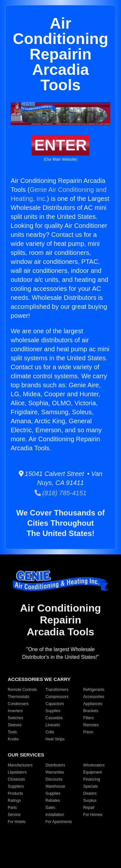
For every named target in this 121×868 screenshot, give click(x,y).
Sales (50, 808)
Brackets (91, 711)
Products (15, 793)
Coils (50, 732)
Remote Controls (22, 690)
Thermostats (19, 697)
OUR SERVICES (26, 755)
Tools (12, 732)
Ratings (14, 801)
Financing (92, 779)
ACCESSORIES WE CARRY (39, 679)
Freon (88, 732)
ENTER (60, 145)
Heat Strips (55, 739)
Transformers (57, 690)
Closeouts (16, 779)
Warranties (55, 772)
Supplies (53, 711)
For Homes (93, 815)
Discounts (54, 779)
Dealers (90, 793)
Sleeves (15, 725)
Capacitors (55, 704)
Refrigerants (94, 690)
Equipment (92, 772)
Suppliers (16, 786)
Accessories (94, 697)
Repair (89, 808)
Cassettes (54, 718)
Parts (12, 808)
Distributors (55, 765)
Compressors (57, 697)
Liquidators (17, 772)
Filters (89, 718)
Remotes (91, 725)
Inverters (15, 711)
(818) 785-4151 (60, 493)
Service (14, 815)
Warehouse (55, 786)
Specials (91, 786)
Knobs (13, 739)
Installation (55, 815)
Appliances (93, 704)
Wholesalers (94, 765)
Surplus (90, 801)
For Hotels (17, 822)
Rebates (53, 801)
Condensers (18, 704)
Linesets (53, 725)
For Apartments (59, 822)
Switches (15, 718)
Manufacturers (20, 765)
